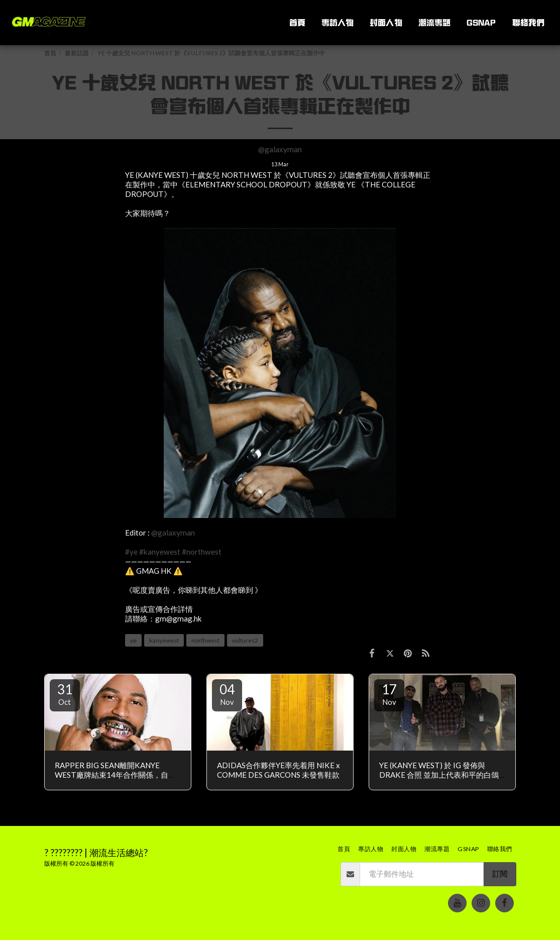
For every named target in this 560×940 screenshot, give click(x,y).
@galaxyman (280, 149)
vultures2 (245, 640)
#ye (131, 552)
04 (227, 694)
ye (133, 640)
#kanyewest (160, 552)
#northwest (202, 552)
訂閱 (500, 874)
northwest (205, 640)
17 (389, 694)
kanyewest (164, 640)
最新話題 (77, 53)
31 (65, 694)
